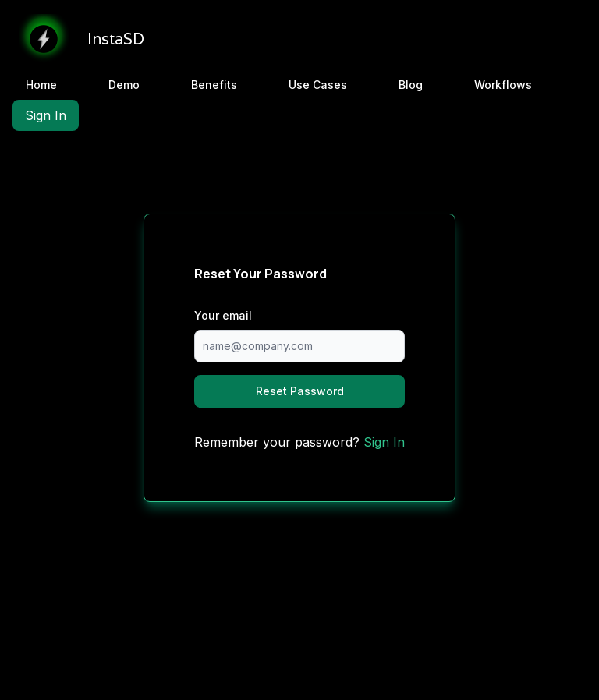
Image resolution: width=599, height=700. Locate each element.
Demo (124, 85)
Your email (223, 315)
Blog (411, 85)
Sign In (46, 115)
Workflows (503, 85)
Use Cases (318, 85)
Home (41, 85)
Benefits (214, 85)
